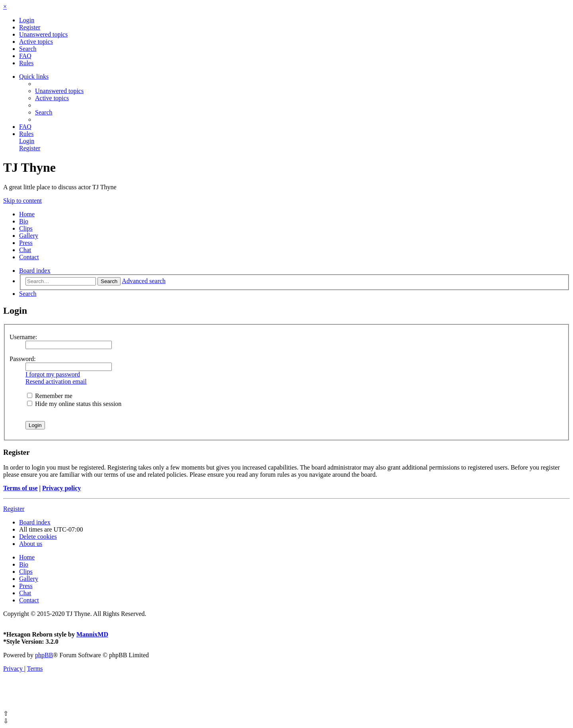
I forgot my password (53, 374)
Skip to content (22, 201)
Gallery (29, 236)
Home (27, 214)
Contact (29, 257)
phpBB (44, 655)
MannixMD (92, 634)
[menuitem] (27, 20)
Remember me (50, 396)
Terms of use (20, 488)
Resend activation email (56, 381)
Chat (25, 250)
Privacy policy (61, 488)
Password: (23, 359)
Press (26, 243)
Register (14, 509)
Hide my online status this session (74, 404)
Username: (23, 337)
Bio (24, 221)
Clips (26, 228)
